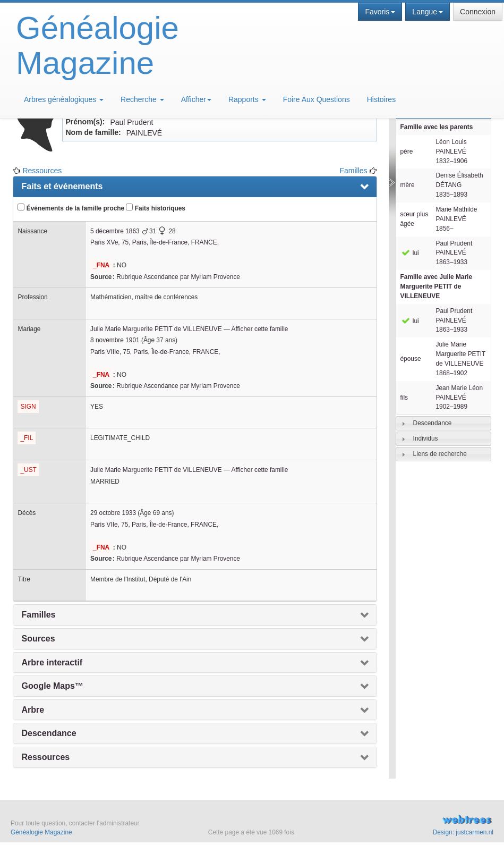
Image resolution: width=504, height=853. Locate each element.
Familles (353, 171)
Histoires (381, 99)
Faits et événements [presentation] (62, 186)
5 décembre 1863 (115, 231)
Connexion (478, 12)
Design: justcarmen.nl (463, 832)
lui (410, 253)
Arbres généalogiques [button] (64, 99)
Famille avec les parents (437, 127)
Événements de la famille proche (71, 208)
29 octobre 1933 (113, 513)
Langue (428, 12)
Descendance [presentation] (49, 733)
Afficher (196, 99)
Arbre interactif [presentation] (52, 662)
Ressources (42, 171)
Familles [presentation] (38, 615)
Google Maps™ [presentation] (52, 686)
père (407, 151)
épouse (411, 359)
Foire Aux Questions (317, 99)
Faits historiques (155, 208)
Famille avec (437, 286)
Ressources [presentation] (45, 757)
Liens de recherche (440, 454)
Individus (426, 438)
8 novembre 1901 (115, 340)
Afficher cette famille (260, 329)
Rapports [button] (247, 99)
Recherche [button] (142, 99)
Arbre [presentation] (33, 710)
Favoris (380, 12)
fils (404, 398)
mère (408, 185)
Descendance (433, 423)
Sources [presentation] (38, 639)
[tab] (443, 423)
